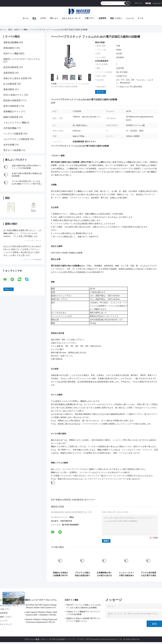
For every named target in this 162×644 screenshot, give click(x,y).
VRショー (54, 18)
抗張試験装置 (77, 500)
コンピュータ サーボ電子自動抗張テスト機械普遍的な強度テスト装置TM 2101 (126, 574)
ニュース (130, 18)
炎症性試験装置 (11, 67)
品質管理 (102, 18)
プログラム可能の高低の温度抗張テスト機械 (82, 574)
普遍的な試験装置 (63, 500)
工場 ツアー (90, 18)
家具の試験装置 (11, 106)
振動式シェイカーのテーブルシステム (22, 59)
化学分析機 (9, 145)
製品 (34, 18)
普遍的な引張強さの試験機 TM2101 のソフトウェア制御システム (60, 574)
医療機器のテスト (12, 112)
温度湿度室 (9, 73)
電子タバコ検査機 (12, 150)
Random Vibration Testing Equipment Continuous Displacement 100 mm (41, 621)
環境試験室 (9, 48)
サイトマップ (6, 624)
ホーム (26, 18)
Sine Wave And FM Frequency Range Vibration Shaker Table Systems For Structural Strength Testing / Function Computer (42, 607)
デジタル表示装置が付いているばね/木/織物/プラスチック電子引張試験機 (26, 184)
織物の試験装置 (11, 117)
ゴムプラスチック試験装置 (16, 139)
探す (127, 3)
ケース (141, 18)
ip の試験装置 (10, 84)
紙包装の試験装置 (12, 100)
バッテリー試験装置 (13, 134)
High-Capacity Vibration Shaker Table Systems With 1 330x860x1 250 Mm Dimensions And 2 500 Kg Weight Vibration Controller (41, 614)
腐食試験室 (9, 89)
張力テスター (90, 500)
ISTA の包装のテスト (13, 95)
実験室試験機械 (11, 42)
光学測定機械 (10, 128)
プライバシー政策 (32, 639)
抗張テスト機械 (21, 30)
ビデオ (43, 18)
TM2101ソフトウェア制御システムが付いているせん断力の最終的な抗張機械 (84, 606)
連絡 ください (116, 18)
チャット (139, 3)
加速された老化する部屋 (15, 78)
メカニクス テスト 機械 (15, 123)
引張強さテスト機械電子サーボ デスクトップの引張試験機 (83, 613)
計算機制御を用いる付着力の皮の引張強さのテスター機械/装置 (104, 574)
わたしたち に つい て (71, 18)
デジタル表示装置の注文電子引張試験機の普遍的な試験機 (148, 574)
